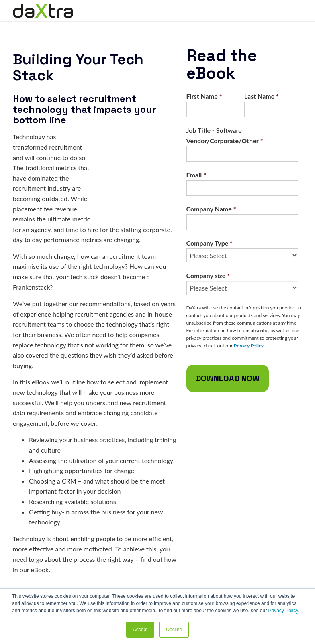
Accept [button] (140, 630)
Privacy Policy (283, 611)
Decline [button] (174, 630)
